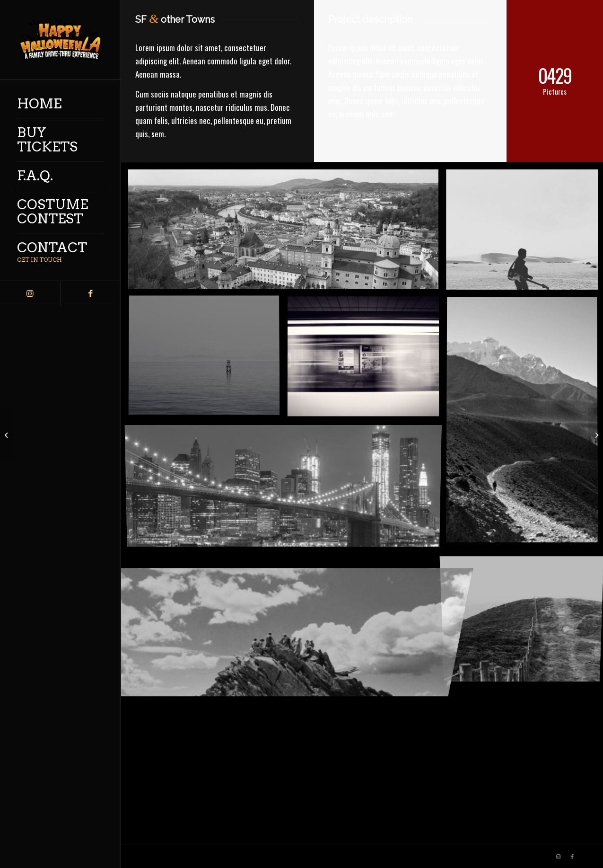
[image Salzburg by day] (287, 233)
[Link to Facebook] (91, 293)
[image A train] (367, 360)
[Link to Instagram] (30, 293)
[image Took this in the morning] (208, 360)
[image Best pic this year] (287, 487)
